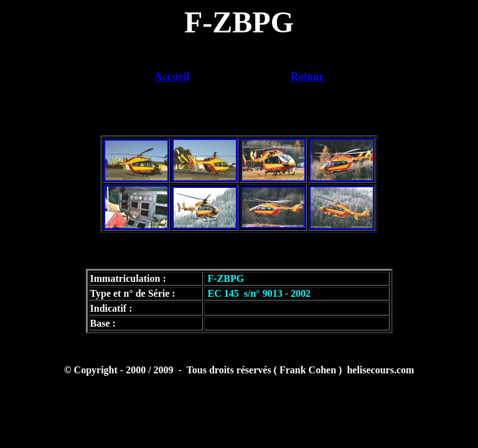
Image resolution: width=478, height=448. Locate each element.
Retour (307, 77)
